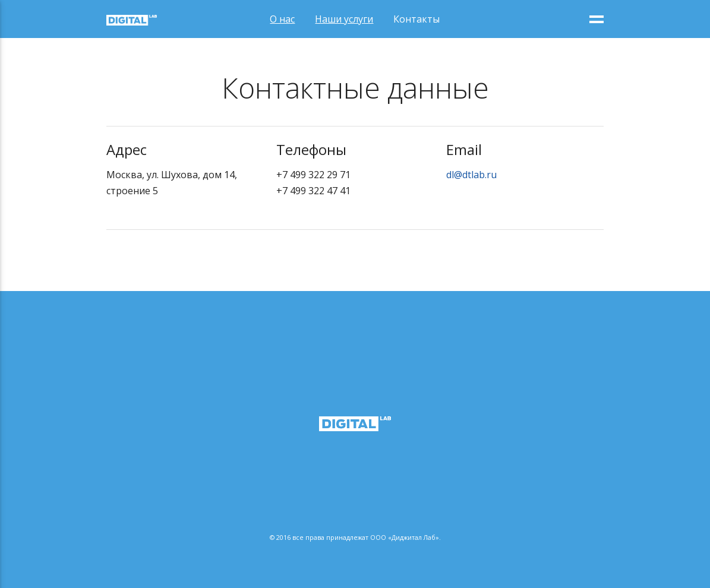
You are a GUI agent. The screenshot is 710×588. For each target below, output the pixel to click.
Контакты (416, 19)
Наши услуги (344, 19)
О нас (282, 19)
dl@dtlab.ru (471, 175)
